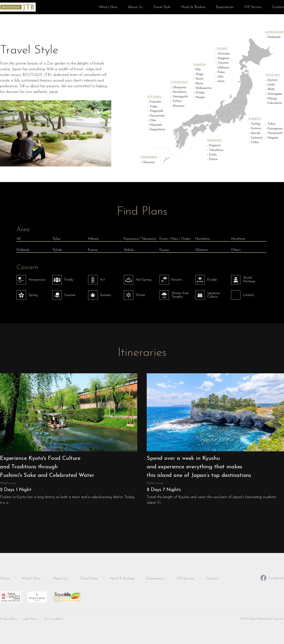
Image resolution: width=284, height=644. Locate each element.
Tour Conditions (54, 619)
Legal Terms (30, 619)
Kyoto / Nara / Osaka (175, 239)
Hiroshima (238, 239)
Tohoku (57, 250)
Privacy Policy (8, 619)
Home (5, 579)
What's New (108, 7)
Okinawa (201, 250)
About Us (135, 7)
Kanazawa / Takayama (140, 239)
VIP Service (253, 7)
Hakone (93, 239)
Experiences (225, 7)
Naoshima (202, 239)
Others (236, 250)
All (18, 239)
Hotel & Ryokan (193, 7)
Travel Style (162, 7)
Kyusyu (164, 250)
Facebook (272, 578)
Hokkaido (23, 250)
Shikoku (129, 250)
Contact (278, 7)
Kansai (93, 250)
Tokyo (56, 239)
